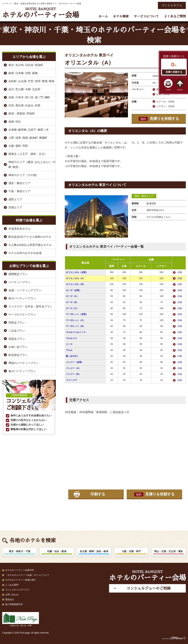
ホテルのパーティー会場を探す (21, 580)
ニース (69, 344)
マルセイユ (71, 338)
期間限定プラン (18, 274)
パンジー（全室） (75, 362)
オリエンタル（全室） (77, 272)
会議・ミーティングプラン (25, 290)
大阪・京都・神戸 (131, 551)
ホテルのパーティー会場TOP (19, 570)
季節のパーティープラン (24, 363)
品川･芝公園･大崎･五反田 (24, 89)
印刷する (98, 494)
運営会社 (10, 600)
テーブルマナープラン (22, 314)
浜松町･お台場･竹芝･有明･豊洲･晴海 (31, 81)
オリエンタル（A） (76, 278)
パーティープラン (19, 282)
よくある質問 (12, 585)
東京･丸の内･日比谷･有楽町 (26, 65)
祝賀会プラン (17, 339)
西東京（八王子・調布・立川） (28, 154)
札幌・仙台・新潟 (57, 551)
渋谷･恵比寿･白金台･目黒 (24, 105)
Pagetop (180, 90)
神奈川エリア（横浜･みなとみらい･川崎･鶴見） (32, 164)
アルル (69, 350)
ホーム (103, 16)
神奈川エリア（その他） (24, 175)
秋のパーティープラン (22, 298)
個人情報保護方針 (14, 604)
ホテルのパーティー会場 (41, 13)
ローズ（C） (72, 308)
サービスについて (146, 16)
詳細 (180, 272)
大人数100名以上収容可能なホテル (30, 245)
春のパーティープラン (22, 371)
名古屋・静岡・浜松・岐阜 (94, 551)
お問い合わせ (12, 595)
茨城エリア (15, 207)
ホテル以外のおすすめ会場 (25, 253)
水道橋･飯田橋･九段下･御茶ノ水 (29, 130)
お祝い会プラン (18, 347)
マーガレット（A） (76, 320)
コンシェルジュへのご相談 (149, 588)
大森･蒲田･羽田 (18, 146)
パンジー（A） (73, 368)
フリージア (71, 380)
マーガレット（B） (76, 326)
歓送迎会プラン (18, 355)
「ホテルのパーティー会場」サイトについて (27, 575)
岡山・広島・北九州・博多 (169, 551)
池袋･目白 (15, 122)
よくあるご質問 (175, 16)
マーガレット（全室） (77, 314)
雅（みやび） (73, 356)
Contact (168, 90)
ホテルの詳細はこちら (158, 217)
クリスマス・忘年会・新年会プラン (30, 306)
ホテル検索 (121, 16)
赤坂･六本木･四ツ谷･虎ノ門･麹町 (29, 97)
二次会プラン (17, 331)
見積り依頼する (174, 72)
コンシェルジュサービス (17, 590)
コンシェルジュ (172, 5)
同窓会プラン (17, 323)
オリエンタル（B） (76, 284)
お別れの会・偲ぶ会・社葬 (21, 619)
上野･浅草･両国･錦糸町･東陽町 (28, 138)
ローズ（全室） (74, 290)
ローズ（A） (72, 296)
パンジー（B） (73, 374)
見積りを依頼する (159, 119)
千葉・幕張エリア (19, 191)
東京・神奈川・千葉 (20, 551)
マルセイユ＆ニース (76, 332)
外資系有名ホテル (19, 229)
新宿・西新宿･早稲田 (22, 113)
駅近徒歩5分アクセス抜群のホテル (30, 237)
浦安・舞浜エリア (144, 196)
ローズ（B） (72, 302)
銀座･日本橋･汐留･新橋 (23, 73)
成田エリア (15, 199)
